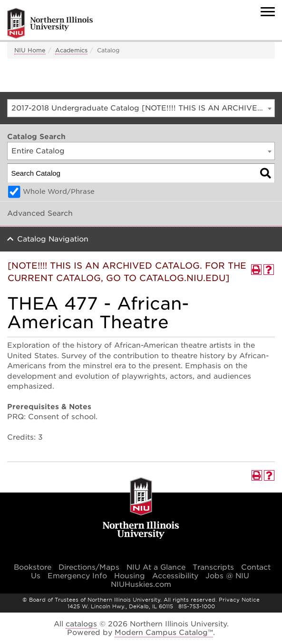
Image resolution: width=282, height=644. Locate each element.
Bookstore (33, 567)
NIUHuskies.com (141, 584)
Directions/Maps (89, 567)
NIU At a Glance (156, 567)
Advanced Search (40, 213)
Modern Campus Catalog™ (164, 633)
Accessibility (175, 576)
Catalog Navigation (53, 239)
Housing (130, 576)
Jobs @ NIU (227, 576)
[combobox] (141, 108)
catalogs (81, 624)
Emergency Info (77, 576)
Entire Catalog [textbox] (38, 151)
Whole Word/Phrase (59, 191)
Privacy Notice (239, 600)
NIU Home (30, 50)
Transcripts (213, 567)
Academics (71, 50)
